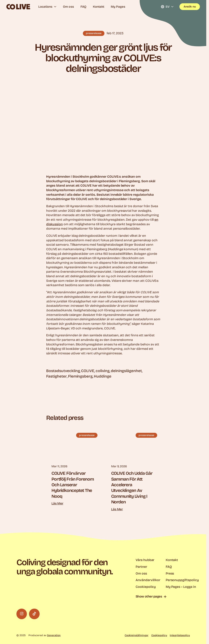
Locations (47, 7)
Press (170, 574)
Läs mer (57, 503)
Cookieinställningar (136, 635)
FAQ (83, 7)
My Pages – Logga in (181, 587)
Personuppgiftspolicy (182, 580)
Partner (141, 567)
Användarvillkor (148, 580)
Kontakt (99, 7)
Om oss (68, 7)
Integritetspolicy (180, 635)
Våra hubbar (145, 560)
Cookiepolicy (146, 587)
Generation (54, 635)
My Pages (118, 7)
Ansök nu (190, 7)
